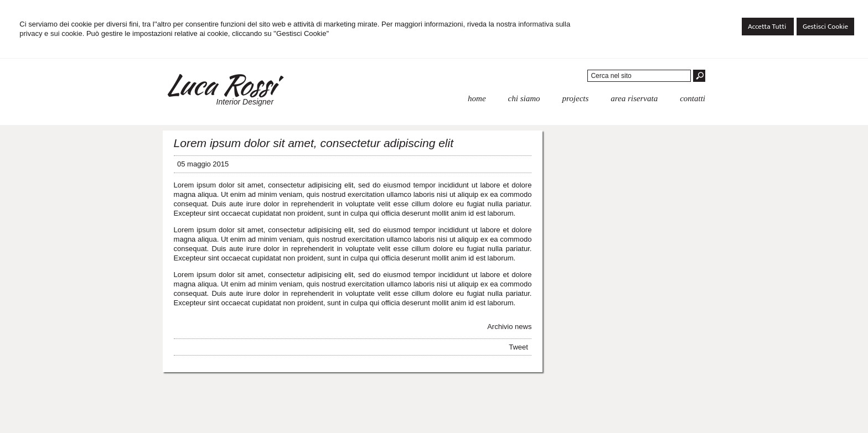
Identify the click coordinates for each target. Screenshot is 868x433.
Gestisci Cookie (825, 27)
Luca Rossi (219, 85)
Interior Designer (245, 102)
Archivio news (509, 327)
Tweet (518, 347)
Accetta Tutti (768, 27)
